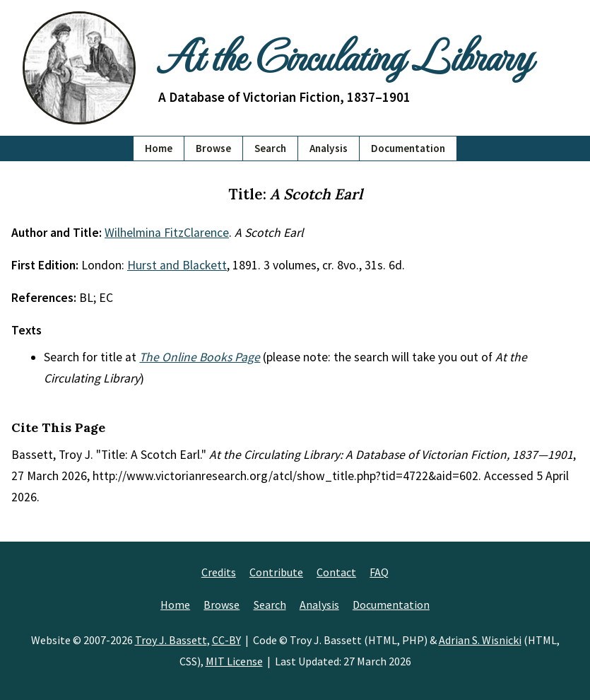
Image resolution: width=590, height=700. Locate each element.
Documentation (408, 148)
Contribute (276, 572)
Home (159, 148)
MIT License (234, 661)
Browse (213, 148)
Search (270, 148)
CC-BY (226, 640)
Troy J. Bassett (171, 640)
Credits (219, 572)
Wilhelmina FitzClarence (167, 233)
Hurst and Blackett (177, 265)
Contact (336, 572)
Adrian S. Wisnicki (480, 640)
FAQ (379, 572)
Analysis (329, 148)
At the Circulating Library (345, 54)
